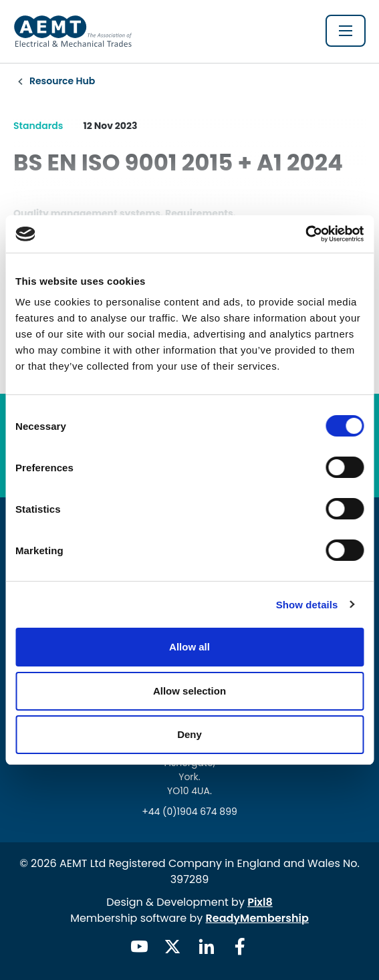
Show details (307, 605)
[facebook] (240, 947)
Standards (38, 126)
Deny (189, 734)
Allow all (189, 647)
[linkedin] (207, 947)
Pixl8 (260, 902)
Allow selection (189, 691)
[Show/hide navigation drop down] (346, 31)
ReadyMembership (257, 918)
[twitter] (172, 947)
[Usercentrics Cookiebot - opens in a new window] (305, 234)
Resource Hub (62, 81)
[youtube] (139, 947)
